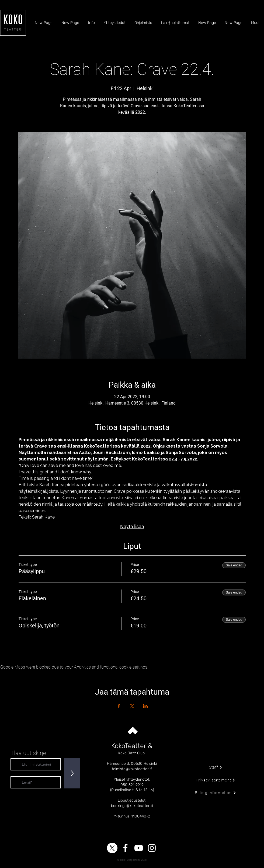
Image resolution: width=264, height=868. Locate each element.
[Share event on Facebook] (119, 706)
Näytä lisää (132, 526)
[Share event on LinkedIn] (145, 706)
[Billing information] (216, 793)
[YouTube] (139, 848)
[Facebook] (125, 848)
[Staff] (216, 767)
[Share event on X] (132, 706)
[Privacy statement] (216, 780)
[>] (72, 773)
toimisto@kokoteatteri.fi (132, 769)
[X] (112, 848)
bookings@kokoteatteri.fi (132, 806)
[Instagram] (152, 848)
